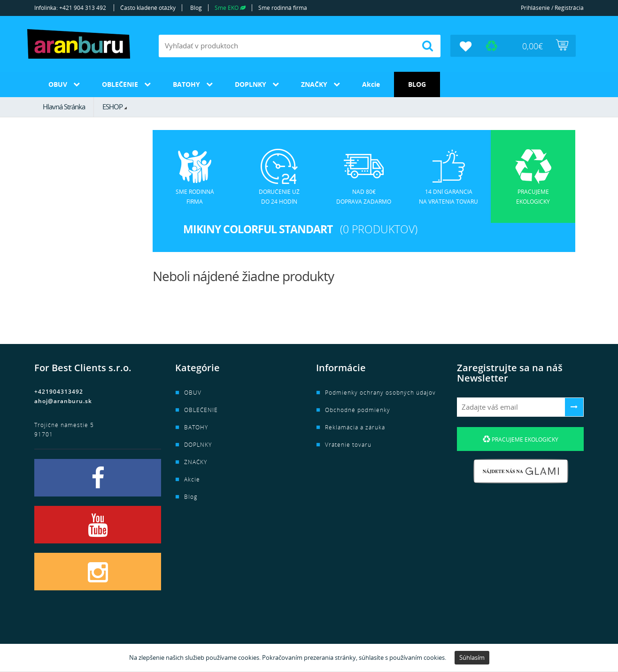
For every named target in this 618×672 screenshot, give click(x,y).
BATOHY (186, 84)
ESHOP (112, 107)
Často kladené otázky (148, 8)
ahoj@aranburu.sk (63, 401)
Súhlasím (472, 657)
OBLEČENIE (120, 84)
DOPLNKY (251, 84)
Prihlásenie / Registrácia (552, 8)
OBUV (58, 84)
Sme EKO (230, 8)
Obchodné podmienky (358, 410)
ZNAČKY (314, 84)
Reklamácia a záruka (355, 427)
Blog (196, 8)
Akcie (371, 84)
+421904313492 (59, 392)
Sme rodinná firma (283, 8)
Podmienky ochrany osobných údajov (380, 393)
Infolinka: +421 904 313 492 (70, 8)
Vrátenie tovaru (348, 445)
